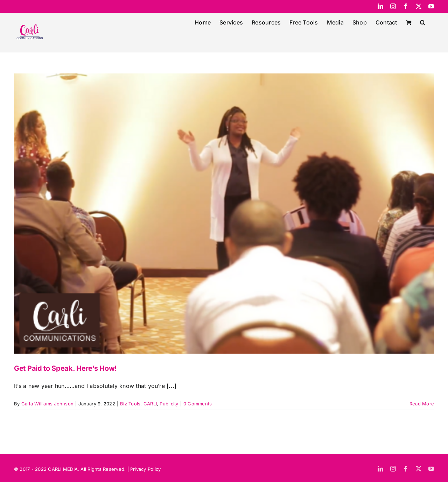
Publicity (169, 404)
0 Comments (198, 404)
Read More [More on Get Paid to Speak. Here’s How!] (422, 404)
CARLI (150, 404)
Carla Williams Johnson (47, 404)
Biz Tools (130, 404)
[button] (423, 22)
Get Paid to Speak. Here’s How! (65, 368)
